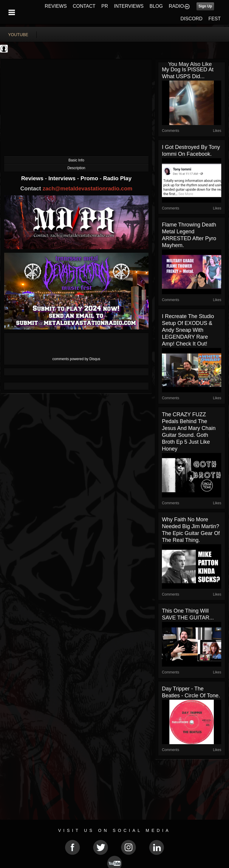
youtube (18, 35)
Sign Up (205, 6)
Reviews (33, 178)
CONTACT (84, 6)
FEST (215, 19)
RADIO (176, 6)
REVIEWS (56, 6)
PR (105, 6)
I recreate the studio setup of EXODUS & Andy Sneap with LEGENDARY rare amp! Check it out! (188, 330)
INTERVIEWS (129, 6)
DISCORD (191, 19)
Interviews (63, 178)
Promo (90, 178)
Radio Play (117, 178)
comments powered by (76, 359)
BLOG (156, 6)
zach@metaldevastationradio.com (88, 188)
